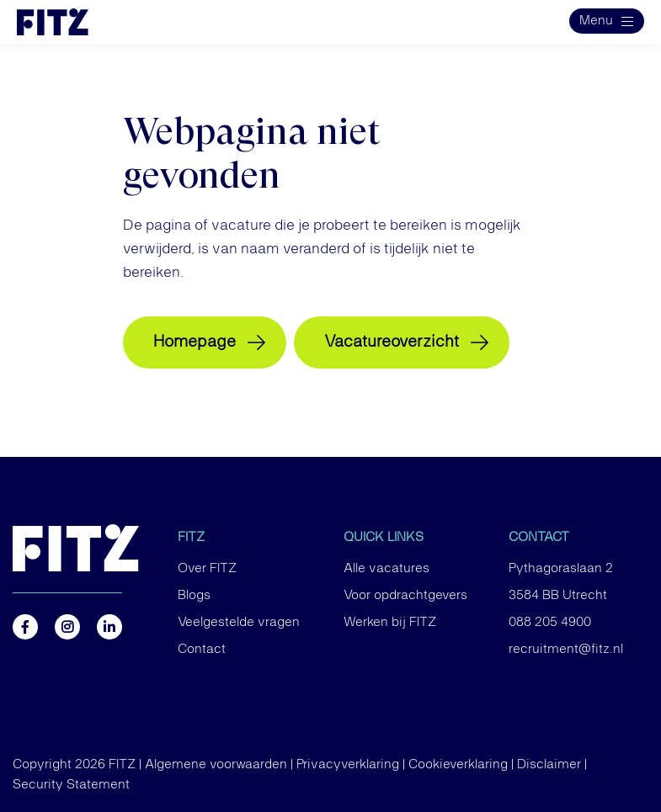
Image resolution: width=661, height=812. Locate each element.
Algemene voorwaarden (216, 765)
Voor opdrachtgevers (405, 596)
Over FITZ (207, 569)
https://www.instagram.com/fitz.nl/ (67, 627)
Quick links (384, 538)
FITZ (191, 538)
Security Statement (71, 785)
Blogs (194, 596)
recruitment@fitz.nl (566, 650)
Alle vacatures (386, 569)
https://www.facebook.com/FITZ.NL (25, 627)
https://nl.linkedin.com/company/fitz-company (109, 627)
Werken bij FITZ (390, 623)
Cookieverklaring (458, 765)
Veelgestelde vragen (239, 623)
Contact (202, 650)
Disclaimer (549, 765)
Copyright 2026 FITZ (74, 765)
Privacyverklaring (348, 765)
